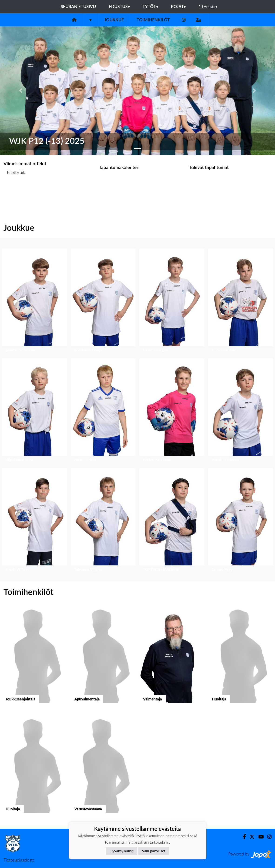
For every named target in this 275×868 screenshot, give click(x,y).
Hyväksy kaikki (122, 851)
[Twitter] (250, 837)
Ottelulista (15, 190)
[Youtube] (259, 837)
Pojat (178, 7)
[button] (21, 91)
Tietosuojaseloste (19, 860)
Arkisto (208, 7)
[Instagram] (184, 20)
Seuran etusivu (78, 7)
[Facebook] (243, 837)
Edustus (119, 7)
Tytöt (150, 7)
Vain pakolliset (154, 851)
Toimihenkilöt (153, 20)
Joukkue (114, 20)
